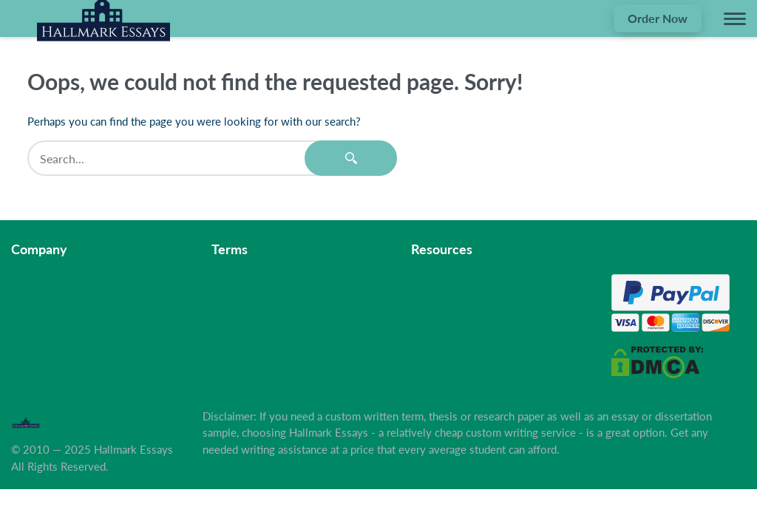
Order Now (658, 18)
